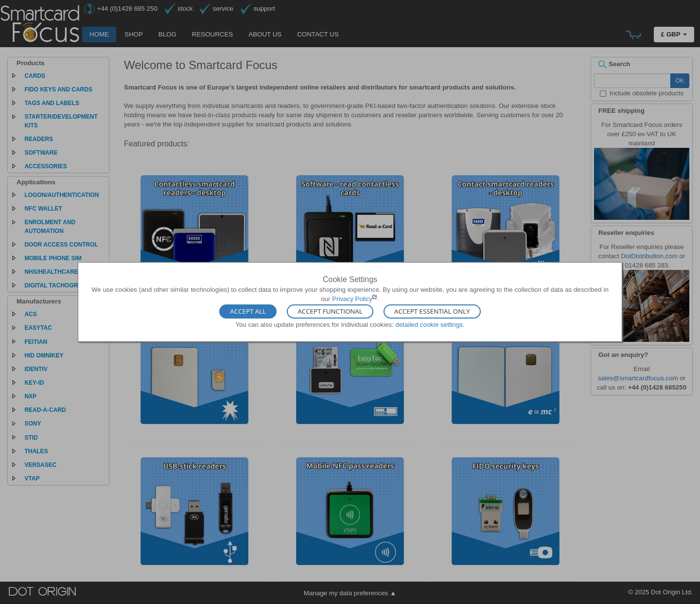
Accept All (248, 311)
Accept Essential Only (432, 311)
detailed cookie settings (429, 324)
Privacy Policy (352, 299)
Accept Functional (330, 311)
